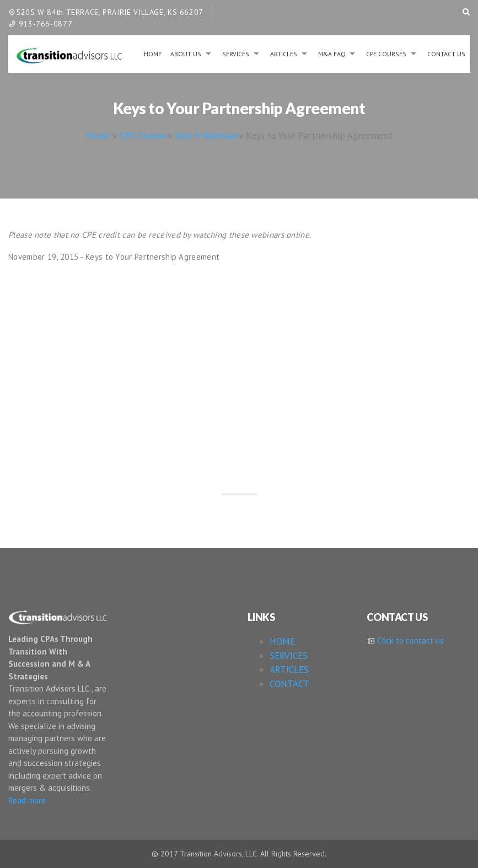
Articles (284, 54)
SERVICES (289, 656)
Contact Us (446, 54)
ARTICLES (289, 669)
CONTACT (289, 684)
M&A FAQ (332, 54)
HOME (282, 641)
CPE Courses (386, 54)
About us (186, 54)
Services (236, 54)
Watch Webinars (207, 136)
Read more (27, 800)
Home (153, 54)
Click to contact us (409, 641)
